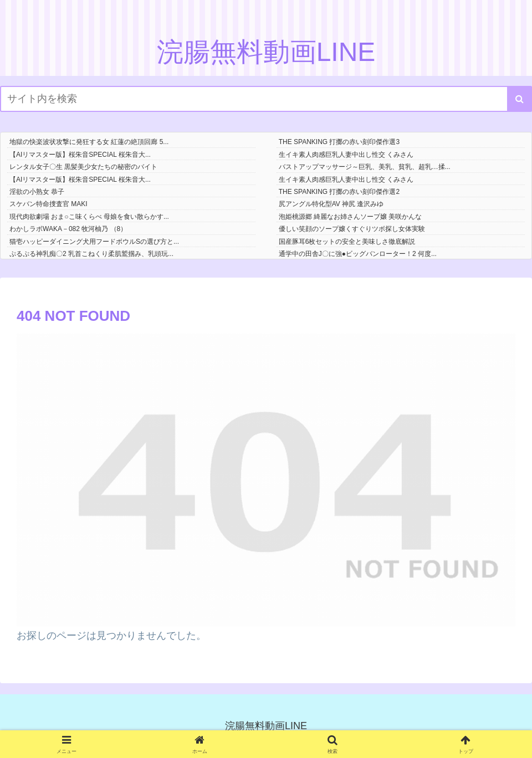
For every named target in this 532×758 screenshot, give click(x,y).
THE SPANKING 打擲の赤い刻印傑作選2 (339, 192)
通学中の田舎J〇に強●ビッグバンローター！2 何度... (358, 254)
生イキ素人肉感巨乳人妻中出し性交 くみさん (346, 155)
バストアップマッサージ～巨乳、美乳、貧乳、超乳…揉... (365, 167)
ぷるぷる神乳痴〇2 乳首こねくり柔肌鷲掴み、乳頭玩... (91, 254)
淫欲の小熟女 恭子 (37, 192)
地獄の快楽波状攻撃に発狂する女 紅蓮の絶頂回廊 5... (89, 142)
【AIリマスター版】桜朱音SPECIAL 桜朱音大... (80, 155)
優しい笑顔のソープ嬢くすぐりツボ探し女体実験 (352, 229)
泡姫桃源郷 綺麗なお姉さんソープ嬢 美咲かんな (351, 217)
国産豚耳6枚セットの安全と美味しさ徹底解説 (347, 242)
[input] (266, 99)
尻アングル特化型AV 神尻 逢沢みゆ (331, 204)
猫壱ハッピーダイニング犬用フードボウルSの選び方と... (94, 242)
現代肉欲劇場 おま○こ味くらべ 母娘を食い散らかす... (89, 217)
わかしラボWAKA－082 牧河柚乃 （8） (68, 229)
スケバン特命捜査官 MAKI (48, 204)
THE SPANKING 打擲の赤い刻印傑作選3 (339, 142)
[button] (520, 99)
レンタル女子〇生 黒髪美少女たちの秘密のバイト (83, 167)
